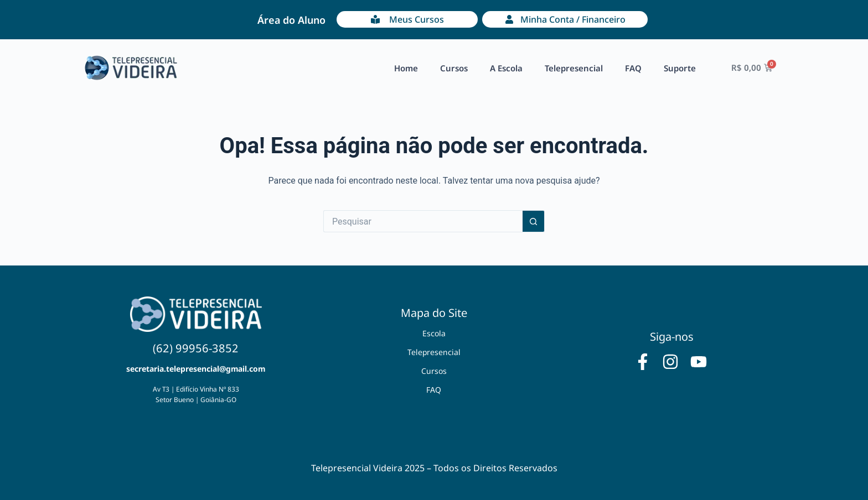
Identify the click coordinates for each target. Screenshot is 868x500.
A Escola (506, 68)
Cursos (454, 68)
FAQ (633, 68)
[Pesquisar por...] (423, 221)
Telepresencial (574, 68)
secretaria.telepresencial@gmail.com (196, 369)
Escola (434, 333)
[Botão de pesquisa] (534, 221)
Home (406, 68)
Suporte (680, 68)
